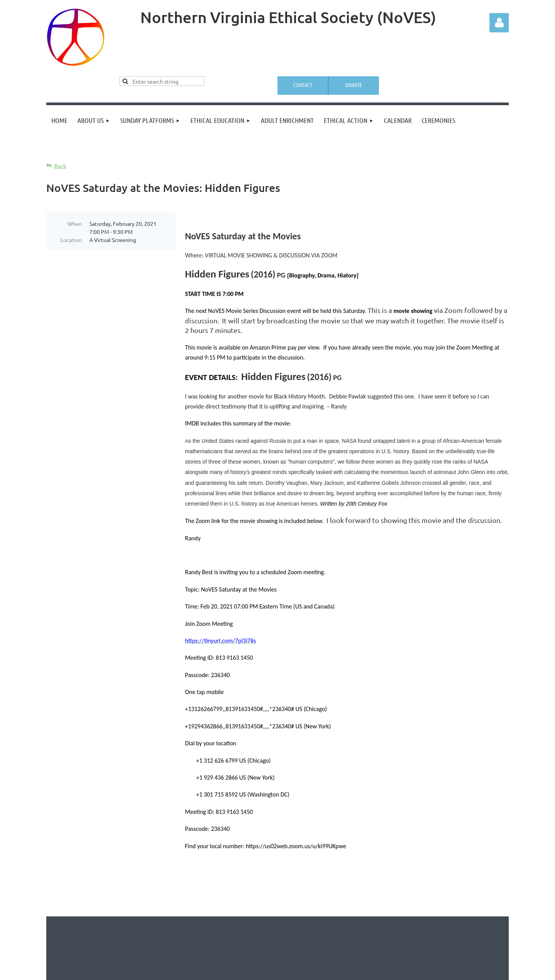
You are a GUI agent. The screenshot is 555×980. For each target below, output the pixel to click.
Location (71, 240)
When (75, 224)
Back (60, 166)
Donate (354, 85)
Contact (303, 85)
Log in (499, 23)
